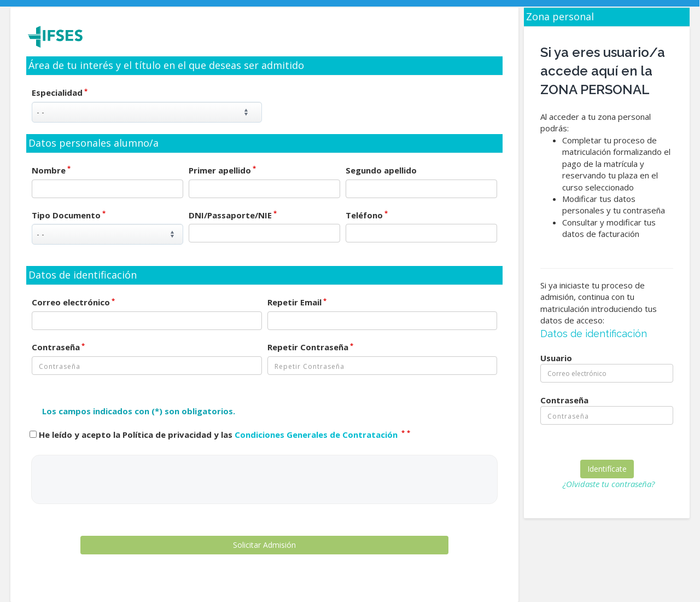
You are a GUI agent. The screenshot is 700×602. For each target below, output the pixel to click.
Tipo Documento (69, 215)
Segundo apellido (381, 170)
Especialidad (60, 92)
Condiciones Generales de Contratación (317, 435)
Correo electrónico (73, 302)
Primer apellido (222, 170)
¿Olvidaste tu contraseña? (609, 484)
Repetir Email (297, 302)
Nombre (51, 170)
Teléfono (367, 215)
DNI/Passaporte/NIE (233, 215)
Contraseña (58, 347)
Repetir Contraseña (310, 347)
